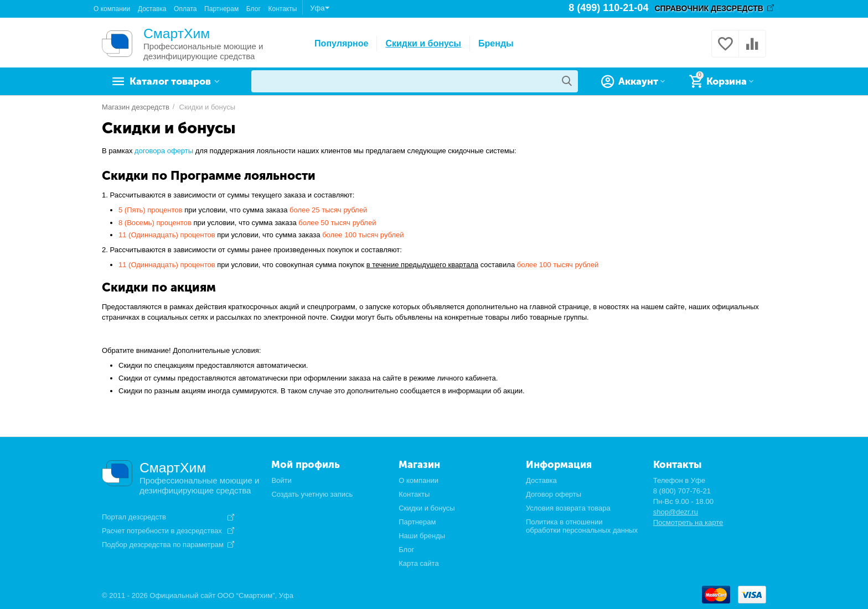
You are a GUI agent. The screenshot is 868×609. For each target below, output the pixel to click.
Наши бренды (422, 536)
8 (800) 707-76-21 (682, 491)
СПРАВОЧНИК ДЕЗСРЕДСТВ (709, 8)
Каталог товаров (171, 81)
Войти (281, 480)
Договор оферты (554, 494)
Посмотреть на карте (688, 522)
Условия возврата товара (568, 508)
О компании (112, 9)
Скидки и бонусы (423, 43)
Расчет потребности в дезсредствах (162, 531)
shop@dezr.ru (676, 512)
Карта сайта (419, 563)
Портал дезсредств (134, 517)
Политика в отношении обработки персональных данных (582, 526)
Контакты (282, 9)
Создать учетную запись (312, 494)
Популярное (341, 43)
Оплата (185, 9)
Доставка (152, 9)
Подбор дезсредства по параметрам (163, 545)
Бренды (496, 43)
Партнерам (221, 9)
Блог (254, 9)
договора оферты (164, 151)
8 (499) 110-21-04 (608, 8)
